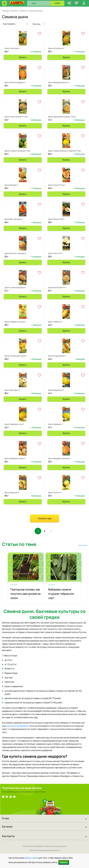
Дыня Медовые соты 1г (14, 424)
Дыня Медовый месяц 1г (59, 82)
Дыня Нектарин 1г (12, 390)
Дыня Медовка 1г (56, 424)
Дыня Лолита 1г (55, 492)
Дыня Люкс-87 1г (55, 253)
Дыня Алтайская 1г (56, 48)
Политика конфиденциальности (45, 850)
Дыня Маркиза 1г (12, 492)
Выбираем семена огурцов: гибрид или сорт (61, 594)
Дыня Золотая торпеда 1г (16, 253)
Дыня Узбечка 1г (55, 322)
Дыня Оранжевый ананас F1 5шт (62, 117)
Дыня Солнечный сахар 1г (16, 356)
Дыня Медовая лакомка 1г (60, 458)
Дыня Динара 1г (11, 185)
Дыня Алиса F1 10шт (57, 185)
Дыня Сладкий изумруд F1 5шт (18, 151)
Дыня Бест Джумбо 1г (14, 219)
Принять (64, 862)
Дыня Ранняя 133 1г (56, 219)
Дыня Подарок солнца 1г (15, 322)
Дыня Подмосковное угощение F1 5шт (65, 151)
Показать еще (45, 518)
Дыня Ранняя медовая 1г (15, 82)
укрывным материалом (18, 726)
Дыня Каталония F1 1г (57, 287)
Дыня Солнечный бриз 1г (15, 287)
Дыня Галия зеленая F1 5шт (16, 117)
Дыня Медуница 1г (56, 390)
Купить (23, 57)
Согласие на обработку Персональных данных (45, 846)
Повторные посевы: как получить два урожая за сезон (25, 594)
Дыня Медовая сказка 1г (15, 458)
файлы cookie (31, 858)
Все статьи (83, 545)
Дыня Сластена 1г (12, 48)
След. (51, 531)
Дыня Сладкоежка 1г (57, 356)
